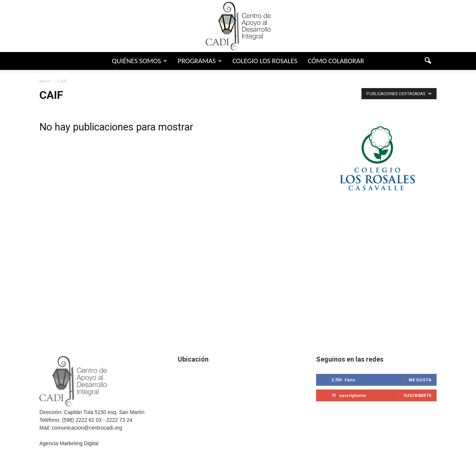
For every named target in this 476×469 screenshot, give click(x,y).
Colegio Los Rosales (265, 61)
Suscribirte (417, 395)
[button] (428, 61)
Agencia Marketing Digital (69, 443)
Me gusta (420, 380)
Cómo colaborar (336, 61)
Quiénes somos (139, 61)
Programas (200, 61)
